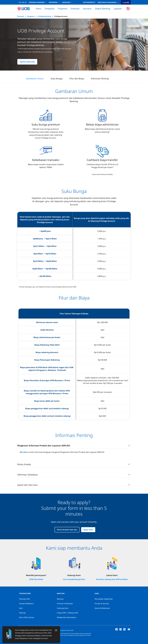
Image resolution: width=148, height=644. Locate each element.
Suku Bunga (57, 79)
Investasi (75, 9)
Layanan (118, 9)
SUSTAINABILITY (89, 2)
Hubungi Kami (63, 608)
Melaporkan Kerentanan (66, 617)
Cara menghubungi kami (74, 579)
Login (126, 2)
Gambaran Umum (35, 79)
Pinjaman (63, 9)
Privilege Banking (44, 16)
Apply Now (88, 530)
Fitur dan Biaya (77, 79)
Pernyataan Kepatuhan (104, 599)
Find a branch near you (67, 530)
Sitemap (22, 613)
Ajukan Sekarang (27, 62)
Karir (21, 608)
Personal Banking (37, 2)
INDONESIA (53, 2)
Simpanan (50, 9)
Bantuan (60, 599)
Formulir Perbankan (65, 603)
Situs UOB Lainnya (26, 617)
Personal (21, 16)
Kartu (39, 9)
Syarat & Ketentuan (102, 608)
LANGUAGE (66, 2)
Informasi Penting (100, 79)
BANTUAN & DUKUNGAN (107, 2)
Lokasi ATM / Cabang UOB (67, 613)
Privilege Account (61, 16)
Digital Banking (103, 9)
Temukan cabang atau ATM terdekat (112, 579)
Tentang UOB (24, 599)
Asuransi (87, 9)
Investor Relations (26, 603)
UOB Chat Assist (36, 579)
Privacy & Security (102, 603)
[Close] (56, 630)
